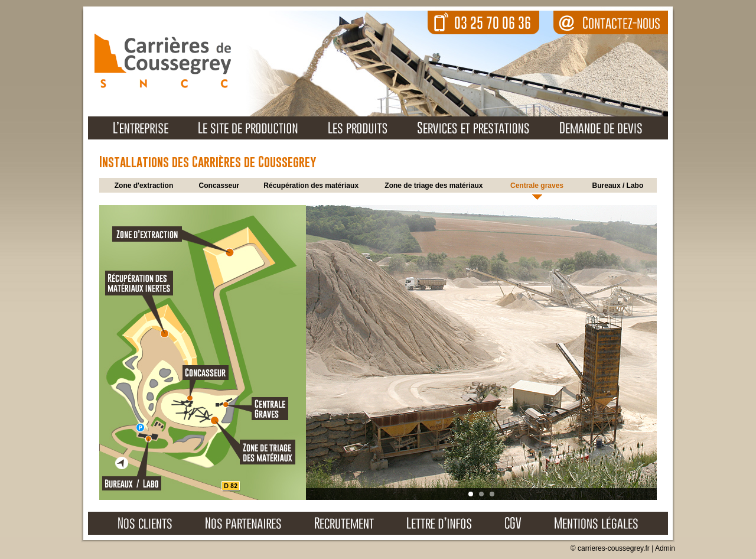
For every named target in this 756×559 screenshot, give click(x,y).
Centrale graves (537, 186)
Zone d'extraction (144, 186)
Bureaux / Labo (618, 186)
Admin (665, 548)
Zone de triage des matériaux (434, 186)
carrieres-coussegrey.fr (614, 548)
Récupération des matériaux (311, 186)
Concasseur (219, 186)
